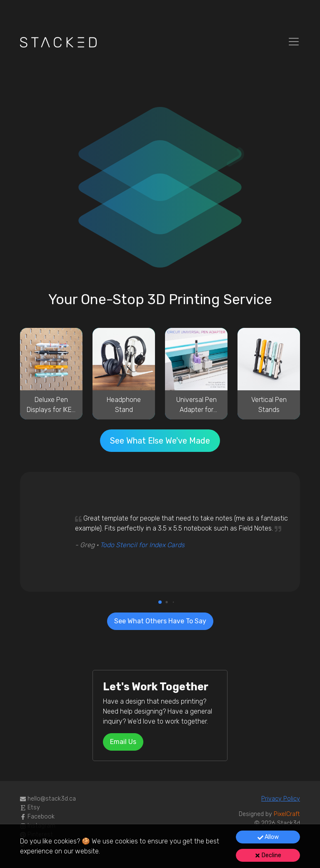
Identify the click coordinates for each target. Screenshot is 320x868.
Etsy (30, 807)
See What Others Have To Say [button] (160, 621)
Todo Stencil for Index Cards (142, 545)
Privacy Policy (281, 799)
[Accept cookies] (268, 837)
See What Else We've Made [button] (160, 441)
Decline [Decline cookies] (268, 855)
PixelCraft (287, 814)
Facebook (37, 817)
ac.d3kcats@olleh (52, 799)
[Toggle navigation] (294, 42)
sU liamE (123, 742)
